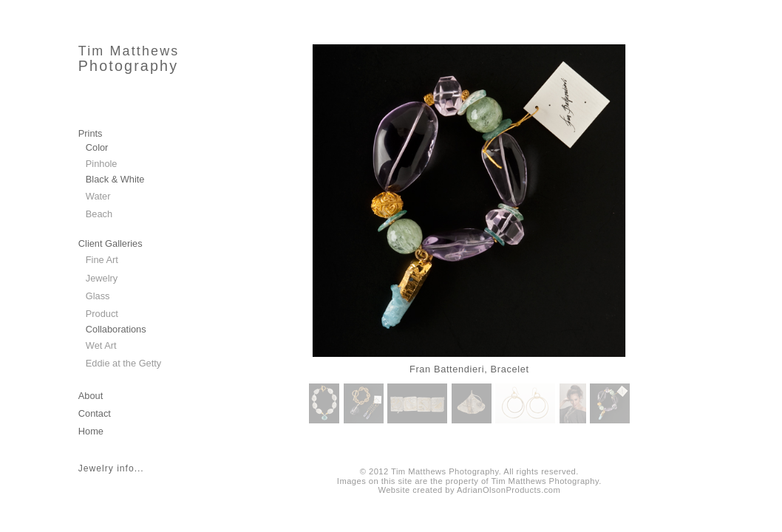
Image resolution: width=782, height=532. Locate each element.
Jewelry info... (111, 468)
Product (102, 314)
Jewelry (102, 278)
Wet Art (101, 345)
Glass (98, 296)
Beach (99, 214)
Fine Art (102, 260)
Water (98, 196)
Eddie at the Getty (123, 363)
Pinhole (102, 164)
